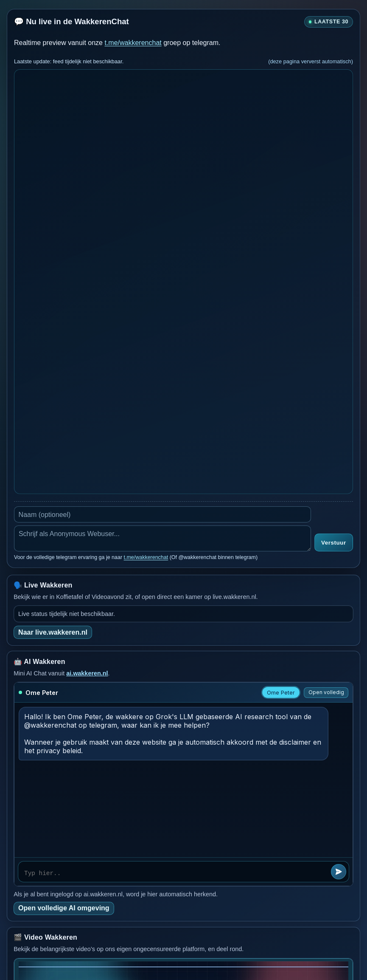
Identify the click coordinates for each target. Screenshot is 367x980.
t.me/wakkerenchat (133, 43)
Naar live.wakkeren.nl (53, 632)
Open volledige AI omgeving (64, 908)
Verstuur (334, 543)
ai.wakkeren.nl (87, 673)
